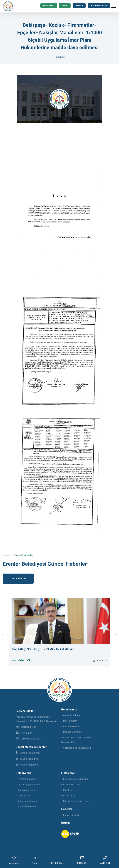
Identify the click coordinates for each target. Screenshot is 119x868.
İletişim (66, 823)
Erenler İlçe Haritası (27, 807)
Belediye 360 (70, 796)
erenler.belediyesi (28, 753)
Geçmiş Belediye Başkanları (77, 748)
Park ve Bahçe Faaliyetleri (76, 801)
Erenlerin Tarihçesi (27, 779)
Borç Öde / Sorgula (99, 5)
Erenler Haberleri (71, 815)
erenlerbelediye (27, 765)
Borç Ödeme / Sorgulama (76, 779)
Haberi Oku (22, 660)
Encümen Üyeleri (72, 726)
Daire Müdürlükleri (72, 715)
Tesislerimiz (24, 796)
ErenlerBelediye (27, 759)
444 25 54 (24, 733)
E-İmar (65, 5)
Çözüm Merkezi (71, 785)
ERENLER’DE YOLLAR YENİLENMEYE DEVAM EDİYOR (43, 649)
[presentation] (3, 635)
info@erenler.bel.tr (29, 739)
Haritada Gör (26, 727)
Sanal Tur (68, 790)
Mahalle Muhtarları (72, 732)
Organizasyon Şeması (29, 785)
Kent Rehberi (49, 5)
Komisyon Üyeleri (26, 790)
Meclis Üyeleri (70, 721)
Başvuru (79, 5)
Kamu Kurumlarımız (27, 801)
